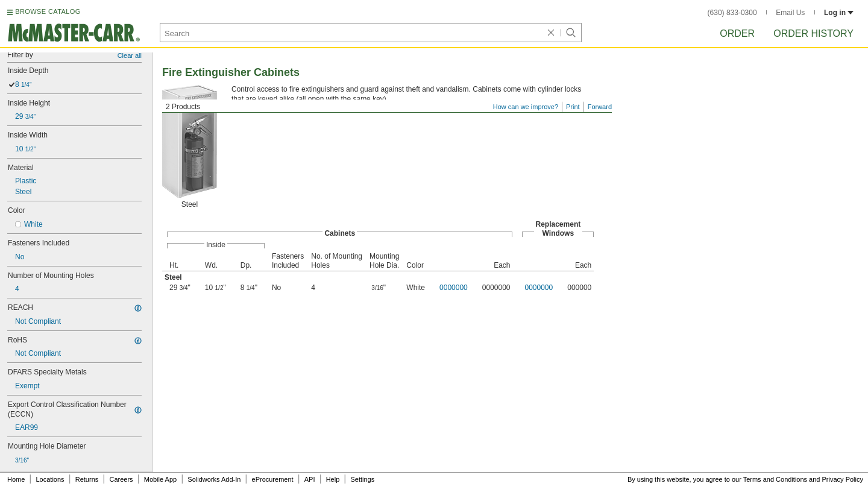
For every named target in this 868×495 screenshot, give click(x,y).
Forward (600, 107)
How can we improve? (526, 107)
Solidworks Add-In (214, 479)
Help (333, 479)
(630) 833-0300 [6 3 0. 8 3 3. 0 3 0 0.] (732, 13)
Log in (839, 13)
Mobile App (160, 479)
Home (16, 479)
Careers (121, 479)
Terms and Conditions (775, 479)
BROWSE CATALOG (48, 11)
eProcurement (273, 479)
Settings (362, 479)
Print (573, 107)
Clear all (130, 55)
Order (737, 33)
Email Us (790, 13)
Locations (50, 479)
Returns (87, 479)
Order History (813, 33)
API (310, 479)
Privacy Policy (843, 479)
